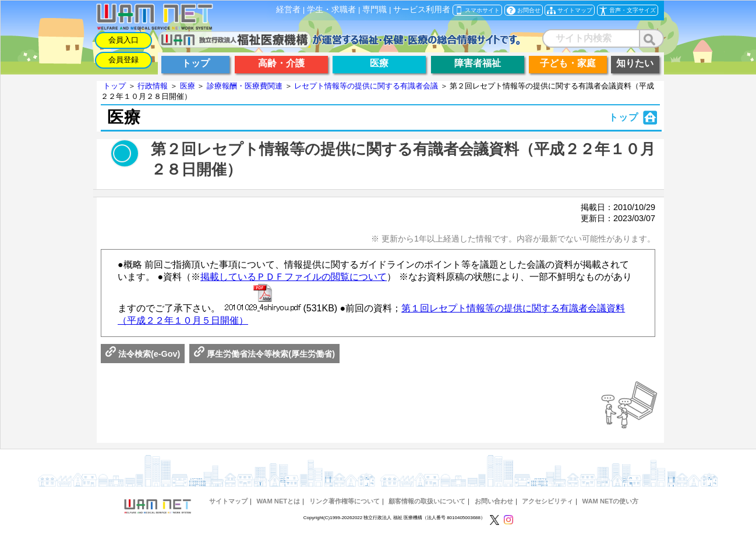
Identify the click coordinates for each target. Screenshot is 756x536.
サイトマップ (228, 501)
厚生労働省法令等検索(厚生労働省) (264, 354)
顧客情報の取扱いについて (427, 501)
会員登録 (123, 60)
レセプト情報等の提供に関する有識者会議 (366, 86)
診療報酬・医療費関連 (245, 86)
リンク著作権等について (345, 501)
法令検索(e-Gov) (143, 354)
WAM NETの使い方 (610, 501)
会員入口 (123, 40)
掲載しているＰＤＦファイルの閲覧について (294, 277)
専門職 (375, 10)
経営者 (288, 10)
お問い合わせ (494, 501)
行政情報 (153, 86)
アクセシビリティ (547, 501)
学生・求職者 (331, 10)
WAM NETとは (278, 501)
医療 (188, 86)
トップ (114, 86)
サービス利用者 (422, 10)
